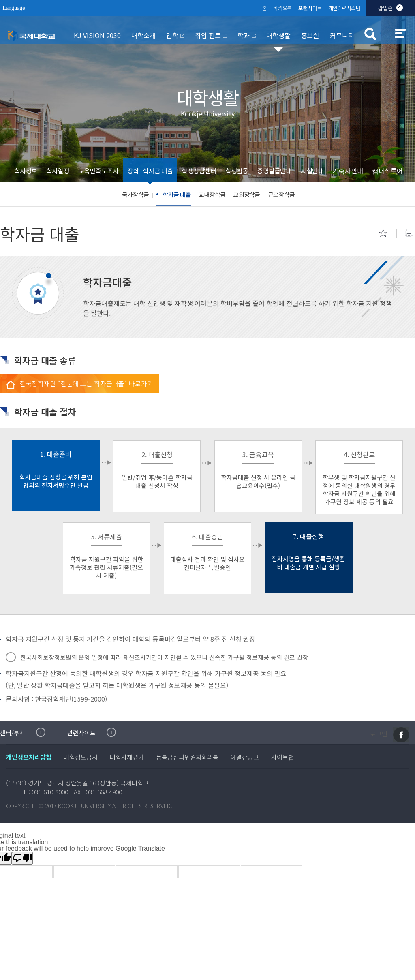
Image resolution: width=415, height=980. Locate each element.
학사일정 (57, 171)
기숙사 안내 (348, 171)
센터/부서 (13, 733)
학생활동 (237, 171)
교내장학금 (212, 194)
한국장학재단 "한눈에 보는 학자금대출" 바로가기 (87, 383)
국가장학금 (135, 194)
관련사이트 (82, 733)
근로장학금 (281, 194)
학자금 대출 (177, 194)
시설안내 (312, 171)
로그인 (379, 734)
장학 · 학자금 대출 (150, 171)
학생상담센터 (199, 171)
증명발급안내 (274, 171)
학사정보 (25, 171)
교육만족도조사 (98, 171)
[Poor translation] (22, 858)
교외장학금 (246, 194)
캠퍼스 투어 (388, 171)
